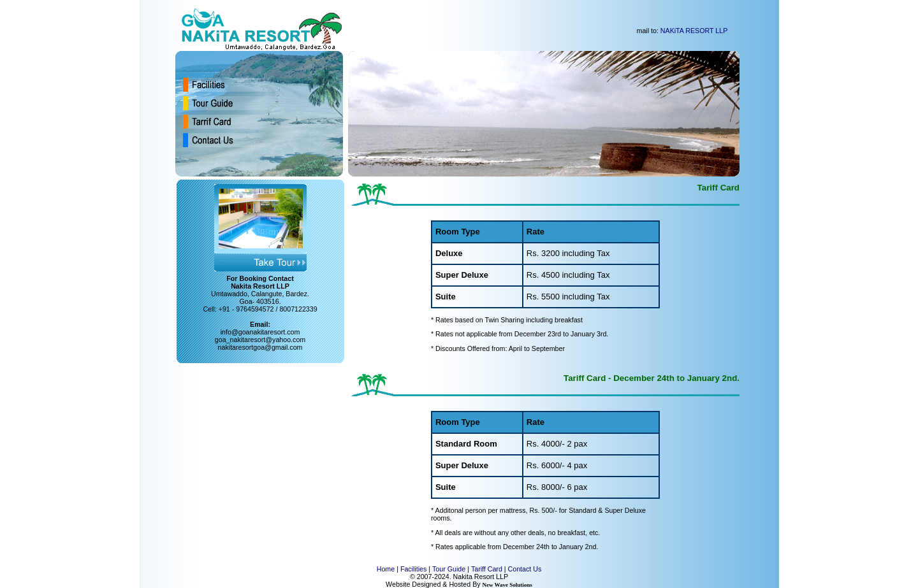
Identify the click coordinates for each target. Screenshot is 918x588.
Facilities (413, 569)
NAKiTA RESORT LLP (694, 31)
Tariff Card (487, 569)
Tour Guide (449, 569)
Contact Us (525, 569)
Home (386, 569)
